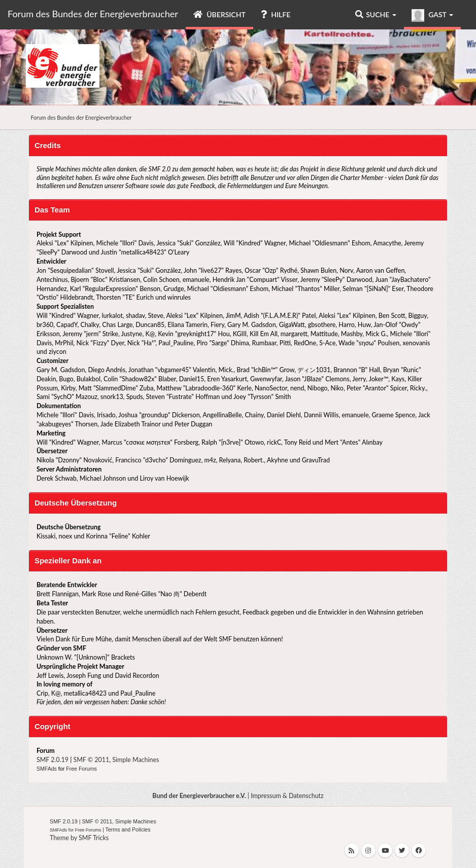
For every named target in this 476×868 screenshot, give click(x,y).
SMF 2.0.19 (53, 760)
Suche (376, 14)
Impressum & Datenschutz (287, 796)
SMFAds (47, 769)
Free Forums (81, 769)
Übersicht (219, 14)
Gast (432, 15)
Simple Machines (135, 760)
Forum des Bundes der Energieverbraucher (93, 14)
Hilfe (276, 14)
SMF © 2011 (92, 760)
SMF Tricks (94, 838)
